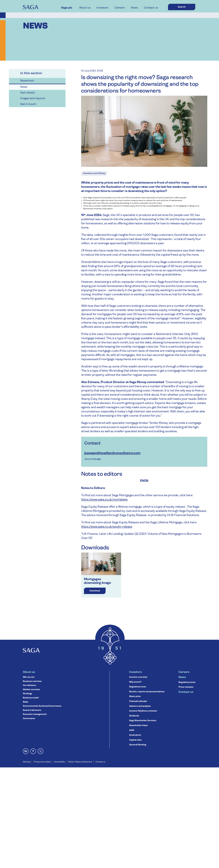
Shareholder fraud (138, 726)
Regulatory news (138, 687)
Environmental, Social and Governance (42, 706)
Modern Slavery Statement (80, 762)
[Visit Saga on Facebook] (33, 751)
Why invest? (135, 682)
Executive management (35, 714)
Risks (26, 702)
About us (85, 8)
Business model (31, 698)
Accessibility (59, 762)
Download (95, 591)
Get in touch (28, 104)
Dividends (134, 716)
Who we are (29, 677)
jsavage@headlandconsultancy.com (112, 453)
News (134, 8)
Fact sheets (28, 93)
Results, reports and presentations (147, 692)
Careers (120, 8)
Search (182, 7)
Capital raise (135, 740)
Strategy (27, 694)
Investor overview (138, 677)
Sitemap (27, 762)
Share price (135, 697)
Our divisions (29, 685)
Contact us (151, 8)
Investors (102, 8)
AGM (132, 730)
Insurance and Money (94, 173)
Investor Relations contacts (143, 711)
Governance (29, 719)
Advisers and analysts (140, 706)
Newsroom (27, 81)
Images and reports (33, 98)
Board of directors (32, 710)
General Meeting (138, 745)
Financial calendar (138, 701)
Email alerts (135, 735)
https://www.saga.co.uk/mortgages (104, 500)
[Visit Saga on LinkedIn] (26, 751)
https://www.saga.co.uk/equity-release (107, 527)
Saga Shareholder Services (143, 721)
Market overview (31, 690)
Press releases (186, 687)
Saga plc (67, 8)
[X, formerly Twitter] (41, 751)
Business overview (32, 681)
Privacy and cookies (42, 762)
